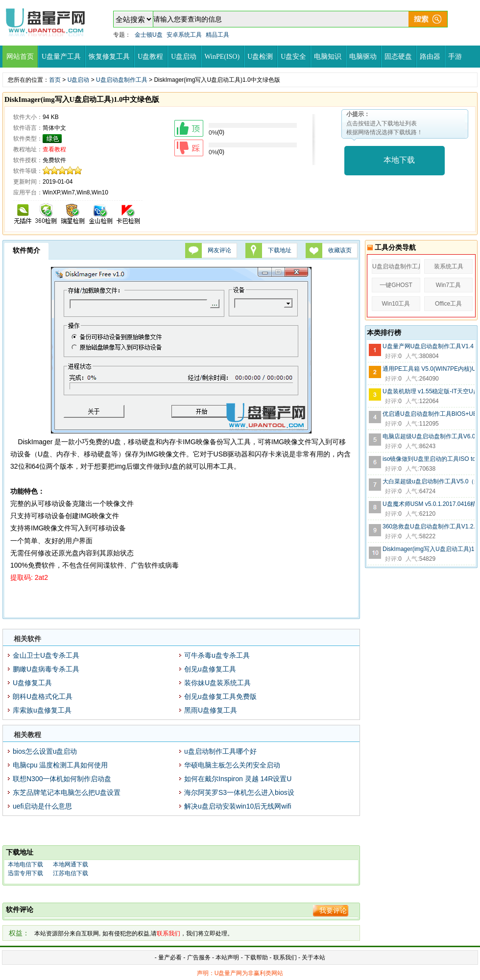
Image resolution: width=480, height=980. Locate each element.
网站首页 (20, 57)
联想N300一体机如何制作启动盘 (62, 779)
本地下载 (399, 160)
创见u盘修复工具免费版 (220, 696)
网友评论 (219, 250)
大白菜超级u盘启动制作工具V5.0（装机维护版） (429, 481)
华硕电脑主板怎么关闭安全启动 (232, 765)
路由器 (430, 57)
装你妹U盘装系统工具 (217, 683)
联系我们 (285, 957)
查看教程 (54, 149)
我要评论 (333, 910)
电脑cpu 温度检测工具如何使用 (60, 765)
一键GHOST (396, 285)
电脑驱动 (363, 57)
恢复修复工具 (109, 57)
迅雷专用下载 (25, 873)
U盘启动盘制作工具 (122, 80)
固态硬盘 (398, 57)
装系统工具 (449, 266)
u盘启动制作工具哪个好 (220, 751)
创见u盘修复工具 (210, 669)
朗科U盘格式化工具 (43, 696)
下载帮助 (257, 957)
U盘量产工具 (61, 57)
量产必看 (170, 957)
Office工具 (448, 304)
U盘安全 (293, 57)
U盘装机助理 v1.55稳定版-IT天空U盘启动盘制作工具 (429, 391)
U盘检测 (260, 57)
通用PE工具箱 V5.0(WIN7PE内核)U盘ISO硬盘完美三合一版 (429, 369)
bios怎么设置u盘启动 (45, 751)
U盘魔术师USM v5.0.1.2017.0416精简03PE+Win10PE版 (429, 504)
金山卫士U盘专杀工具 (46, 655)
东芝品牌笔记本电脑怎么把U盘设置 (67, 792)
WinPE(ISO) (222, 57)
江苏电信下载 (71, 873)
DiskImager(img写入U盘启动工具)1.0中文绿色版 (429, 549)
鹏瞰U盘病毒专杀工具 (46, 669)
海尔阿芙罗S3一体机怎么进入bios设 (239, 792)
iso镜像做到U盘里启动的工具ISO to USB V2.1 (429, 459)
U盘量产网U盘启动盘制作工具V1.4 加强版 (429, 346)
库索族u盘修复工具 (42, 710)
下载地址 (280, 250)
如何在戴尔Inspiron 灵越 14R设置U (238, 779)
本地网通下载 (71, 864)
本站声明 (227, 957)
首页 (55, 80)
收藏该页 (340, 250)
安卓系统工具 (184, 35)
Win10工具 (396, 304)
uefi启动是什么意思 (42, 806)
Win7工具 (448, 285)
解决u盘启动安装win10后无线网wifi (238, 806)
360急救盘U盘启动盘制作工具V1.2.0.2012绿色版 (429, 526)
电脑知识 (328, 57)
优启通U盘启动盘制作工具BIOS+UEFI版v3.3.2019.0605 (429, 414)
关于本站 (313, 957)
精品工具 (217, 35)
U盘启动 (184, 57)
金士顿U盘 (149, 35)
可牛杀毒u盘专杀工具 (217, 655)
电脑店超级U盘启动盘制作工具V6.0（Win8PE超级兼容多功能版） (429, 436)
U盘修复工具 (32, 683)
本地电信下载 (25, 864)
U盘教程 (150, 57)
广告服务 (199, 957)
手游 (455, 57)
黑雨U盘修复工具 (211, 710)
